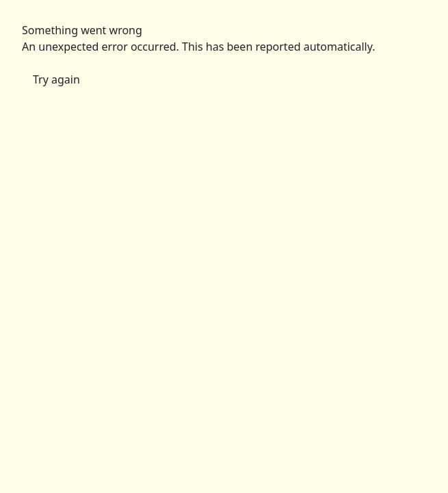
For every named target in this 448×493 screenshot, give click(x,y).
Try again (56, 79)
